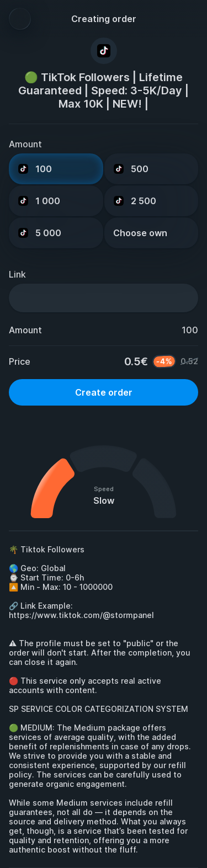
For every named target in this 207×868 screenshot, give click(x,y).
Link (17, 274)
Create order (104, 392)
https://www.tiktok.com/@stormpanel (81, 615)
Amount (25, 144)
